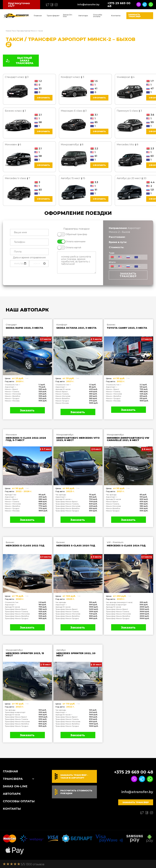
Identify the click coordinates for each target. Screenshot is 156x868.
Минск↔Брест (11, 389)
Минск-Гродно (62, 401)
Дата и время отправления (29, 258)
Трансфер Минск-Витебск (68, 508)
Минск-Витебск (63, 398)
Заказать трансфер (135, 16)
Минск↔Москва (12, 401)
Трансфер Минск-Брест (66, 501)
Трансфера (52, 16)
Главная (38, 16)
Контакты (116, 16)
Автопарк (83, 16)
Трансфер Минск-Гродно (67, 511)
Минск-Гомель (62, 394)
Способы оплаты (98, 16)
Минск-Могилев (63, 396)
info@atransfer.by (88, 5)
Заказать (27, 410)
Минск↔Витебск (13, 396)
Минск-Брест (62, 391)
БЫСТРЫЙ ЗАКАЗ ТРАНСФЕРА (19, 61)
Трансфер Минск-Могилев (68, 506)
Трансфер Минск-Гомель (67, 504)
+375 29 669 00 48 (119, 5)
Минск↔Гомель (12, 391)
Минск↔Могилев (13, 394)
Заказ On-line (68, 16)
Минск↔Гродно (12, 398)
